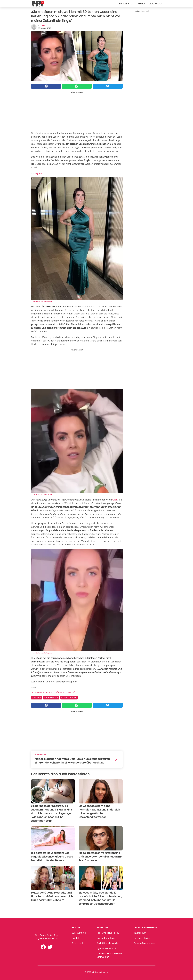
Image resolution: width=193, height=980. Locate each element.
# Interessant (51, 698)
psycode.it (78, 943)
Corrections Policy (106, 938)
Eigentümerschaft (106, 948)
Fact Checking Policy (108, 933)
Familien (141, 4)
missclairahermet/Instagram (41, 301)
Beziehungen (155, 4)
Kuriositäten (126, 4)
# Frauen (37, 698)
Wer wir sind (79, 933)
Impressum (140, 933)
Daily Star (38, 173)
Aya (43, 26)
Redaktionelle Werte (107, 943)
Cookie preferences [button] (145, 943)
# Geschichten (69, 698)
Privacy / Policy (142, 938)
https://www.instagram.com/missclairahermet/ (53, 692)
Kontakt (76, 938)
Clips (115, 500)
